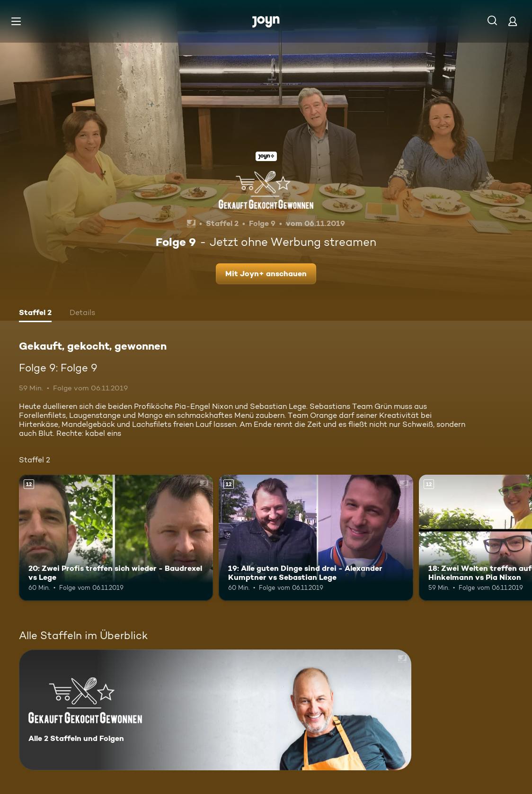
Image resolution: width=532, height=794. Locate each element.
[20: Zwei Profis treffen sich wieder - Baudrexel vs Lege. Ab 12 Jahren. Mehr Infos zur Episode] (116, 538)
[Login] (513, 21)
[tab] (35, 314)
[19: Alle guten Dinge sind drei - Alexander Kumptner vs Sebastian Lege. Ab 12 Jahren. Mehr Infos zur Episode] (316, 538)
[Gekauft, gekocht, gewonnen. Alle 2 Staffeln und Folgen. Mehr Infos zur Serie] (215, 710)
